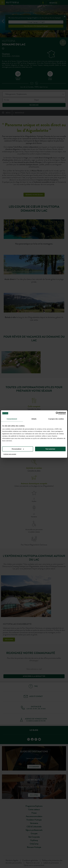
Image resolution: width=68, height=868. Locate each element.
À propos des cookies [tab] (56, 419)
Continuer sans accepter (10, 454)
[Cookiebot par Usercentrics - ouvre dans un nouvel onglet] (57, 413)
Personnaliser (18, 449)
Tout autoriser (50, 449)
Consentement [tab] (12, 419)
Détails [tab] (34, 419)
